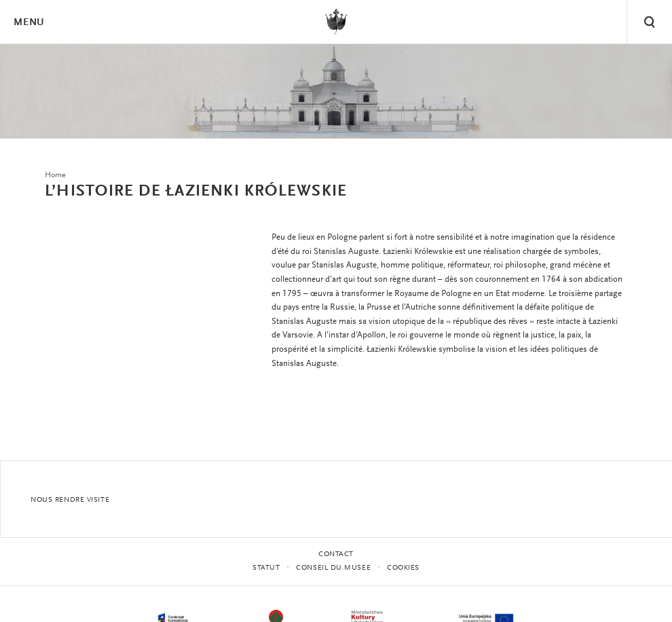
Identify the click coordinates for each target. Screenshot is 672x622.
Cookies (403, 568)
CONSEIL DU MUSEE (333, 568)
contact (336, 554)
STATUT (266, 568)
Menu (29, 23)
